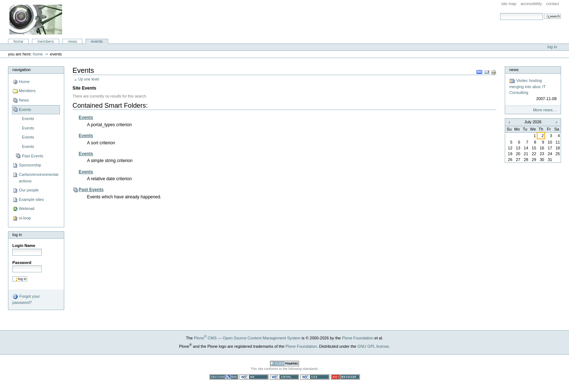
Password (22, 263)
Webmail (27, 209)
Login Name (24, 245)
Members (46, 41)
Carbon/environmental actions (39, 178)
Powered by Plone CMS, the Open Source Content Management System (284, 364)
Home (19, 41)
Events (97, 41)
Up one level (89, 79)
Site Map (509, 4)
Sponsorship (30, 165)
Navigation (21, 70)
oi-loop (25, 218)
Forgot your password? (26, 299)
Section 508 (224, 377)
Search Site (500, 13)
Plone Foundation (357, 338)
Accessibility (531, 4)
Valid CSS (315, 377)
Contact (553, 4)
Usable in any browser (345, 377)
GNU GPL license (373, 346)
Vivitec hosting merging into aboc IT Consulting (533, 90)
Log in (552, 47)
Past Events (32, 156)
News (73, 41)
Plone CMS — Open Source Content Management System (247, 338)
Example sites (31, 199)
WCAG (254, 377)
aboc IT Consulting (36, 20)
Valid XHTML (284, 377)
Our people (29, 190)
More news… (545, 110)
